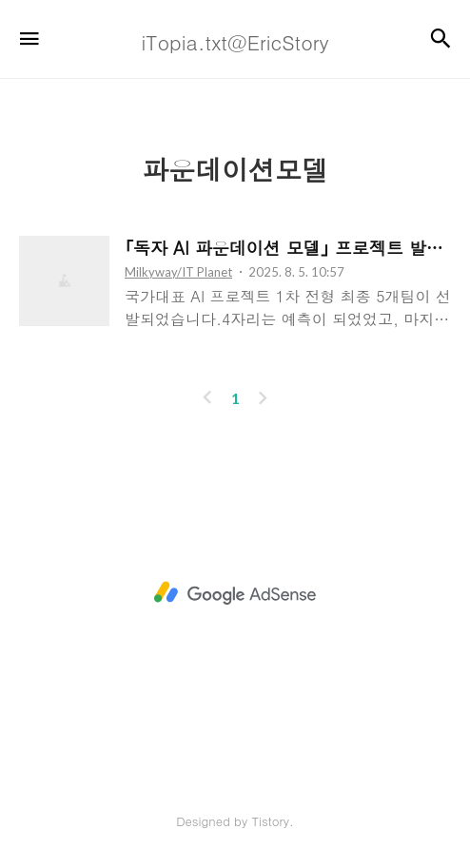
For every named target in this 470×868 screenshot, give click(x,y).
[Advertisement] (235, 593)
